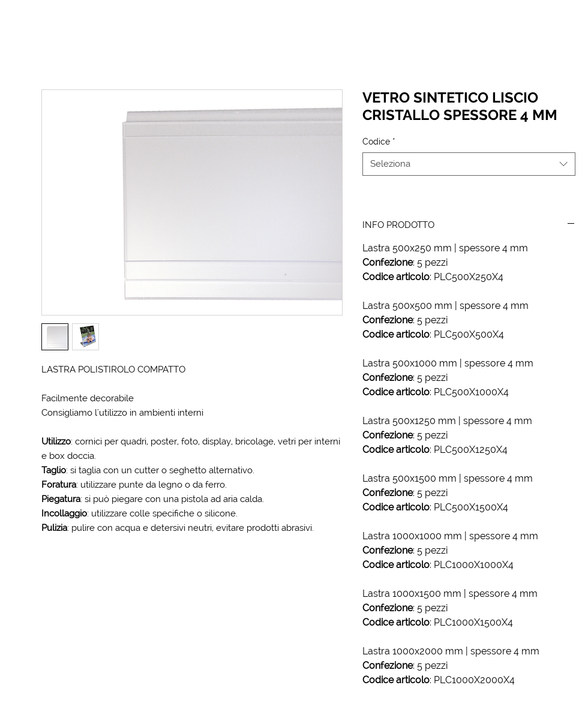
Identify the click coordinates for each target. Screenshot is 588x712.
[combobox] (469, 164)
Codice (379, 142)
